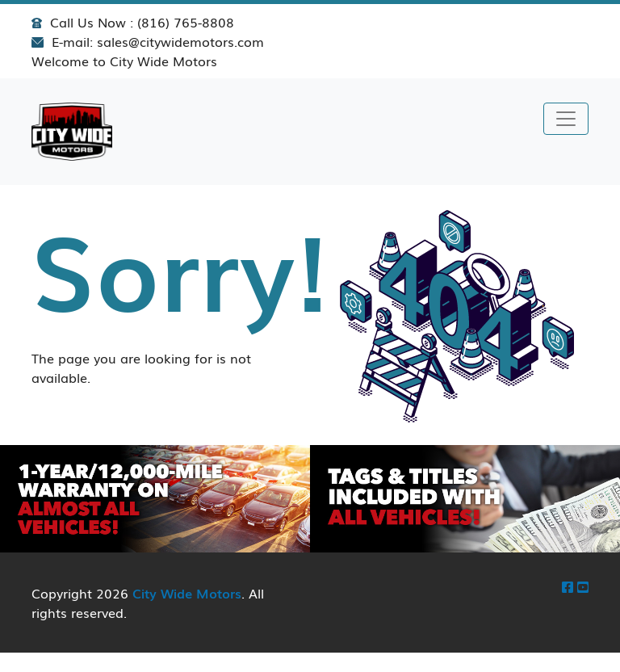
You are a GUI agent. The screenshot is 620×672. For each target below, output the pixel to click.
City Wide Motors (187, 593)
